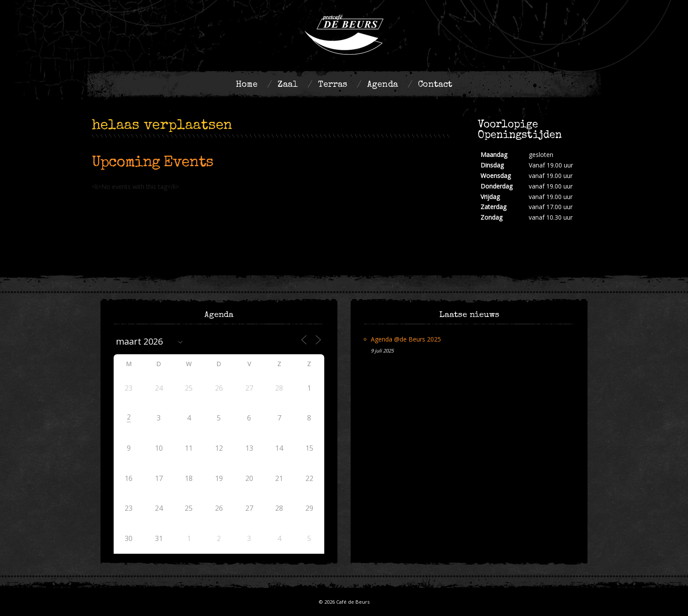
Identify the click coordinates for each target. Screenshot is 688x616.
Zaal (288, 85)
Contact (435, 85)
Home (247, 85)
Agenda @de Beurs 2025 (406, 339)
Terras (333, 85)
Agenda (383, 85)
